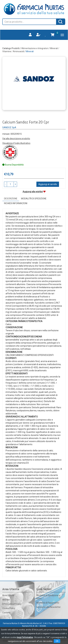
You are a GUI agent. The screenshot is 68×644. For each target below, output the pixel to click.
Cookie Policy (9, 608)
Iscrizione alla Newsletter (49, 607)
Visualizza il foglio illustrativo (16, 143)
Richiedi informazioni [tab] (16, 203)
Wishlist (6, 600)
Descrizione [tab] (11, 199)
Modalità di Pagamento (48, 603)
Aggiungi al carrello (48, 184)
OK (57, 641)
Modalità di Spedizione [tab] (34, 199)
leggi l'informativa (25, 637)
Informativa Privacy (12, 604)
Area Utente (8, 595)
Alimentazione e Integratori (35, 48)
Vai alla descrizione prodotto (16, 139)
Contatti (6, 613)
